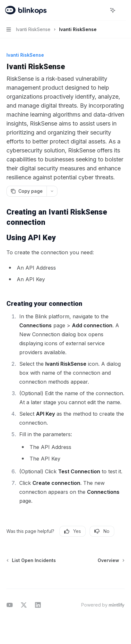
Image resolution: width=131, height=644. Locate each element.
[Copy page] (26, 191)
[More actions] (123, 10)
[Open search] (101, 10)
